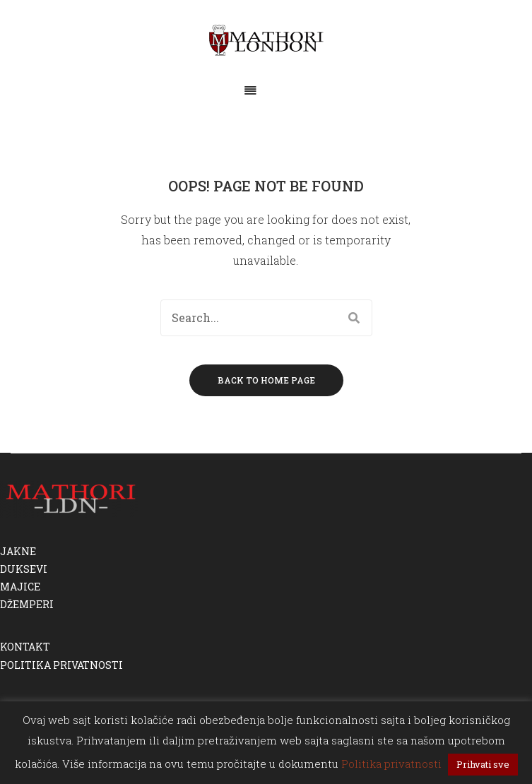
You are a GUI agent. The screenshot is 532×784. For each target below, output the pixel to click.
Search (354, 318)
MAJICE (20, 587)
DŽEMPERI (27, 604)
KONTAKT (25, 647)
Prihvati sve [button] (483, 764)
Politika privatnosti (391, 764)
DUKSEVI (24, 569)
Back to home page (266, 380)
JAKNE (18, 551)
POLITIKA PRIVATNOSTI (61, 665)
